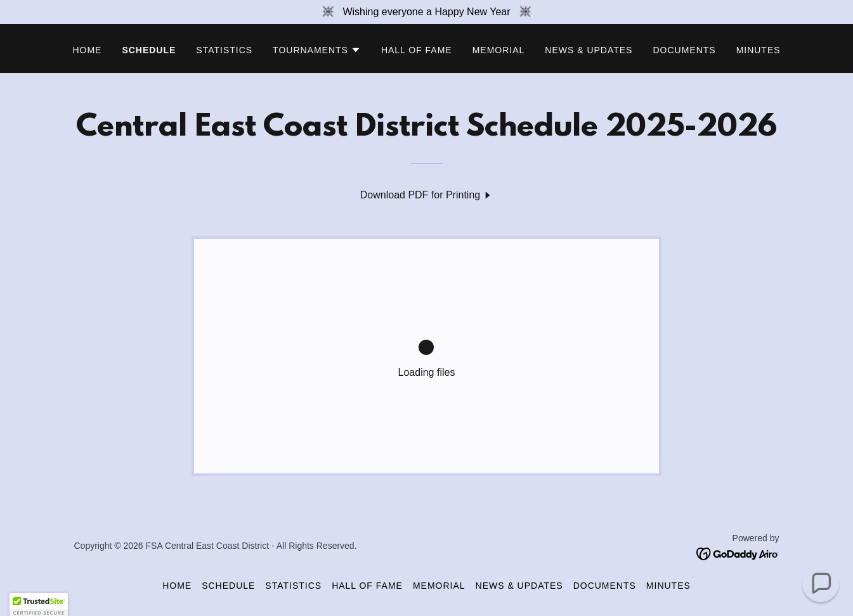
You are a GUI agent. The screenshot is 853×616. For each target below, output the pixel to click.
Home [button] (177, 586)
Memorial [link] (499, 50)
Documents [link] (684, 50)
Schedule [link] (149, 50)
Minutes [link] (759, 50)
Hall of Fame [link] (417, 50)
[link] (426, 195)
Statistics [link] (224, 50)
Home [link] (87, 50)
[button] (317, 50)
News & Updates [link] (589, 50)
